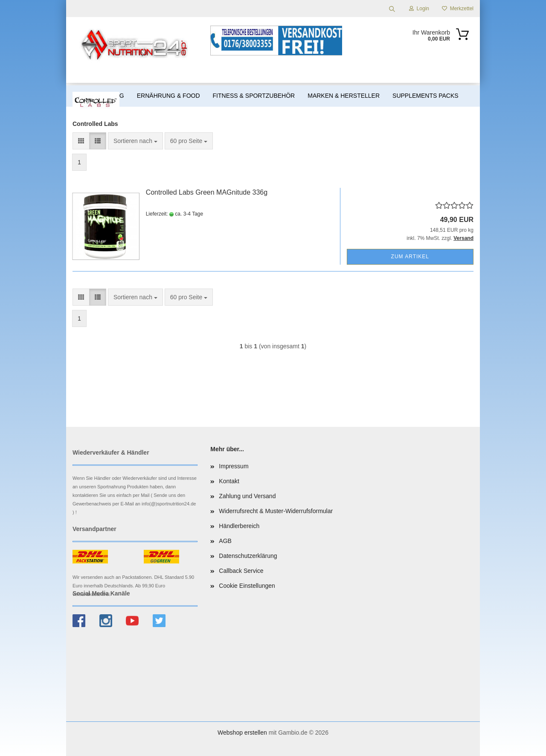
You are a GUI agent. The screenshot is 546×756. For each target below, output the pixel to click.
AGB (225, 541)
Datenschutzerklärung (248, 556)
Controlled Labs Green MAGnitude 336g (207, 192)
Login (419, 9)
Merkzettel (458, 9)
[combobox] (135, 141)
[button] (81, 141)
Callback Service (241, 571)
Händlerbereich (239, 526)
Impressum (234, 466)
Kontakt (229, 481)
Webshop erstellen (242, 733)
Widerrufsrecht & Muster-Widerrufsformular (276, 511)
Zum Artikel (410, 257)
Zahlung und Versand (247, 496)
